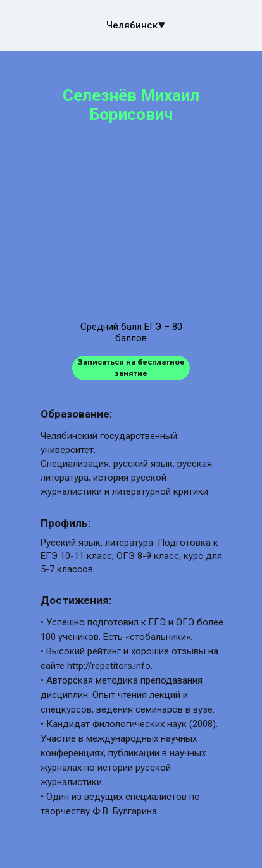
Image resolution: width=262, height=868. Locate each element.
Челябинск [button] (132, 25)
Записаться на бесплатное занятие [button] (131, 367)
